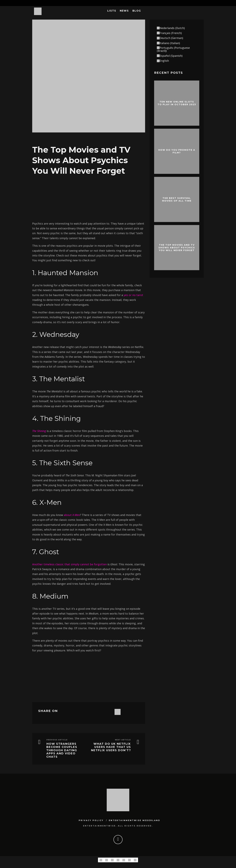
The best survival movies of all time (177, 199)
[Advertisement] (89, 197)
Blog (137, 11)
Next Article (123, 740)
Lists (112, 11)
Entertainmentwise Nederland (135, 820)
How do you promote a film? (177, 151)
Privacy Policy (91, 820)
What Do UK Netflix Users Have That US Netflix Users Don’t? (111, 747)
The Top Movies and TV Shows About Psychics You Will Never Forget (177, 247)
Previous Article (57, 740)
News (124, 11)
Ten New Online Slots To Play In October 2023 (177, 103)
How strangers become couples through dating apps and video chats (62, 750)
